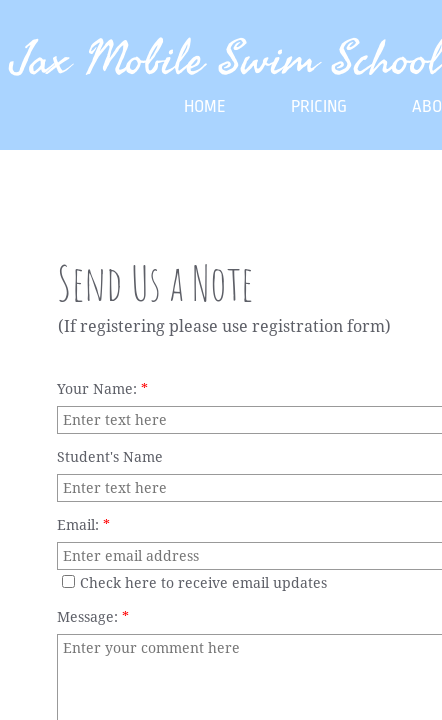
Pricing (319, 106)
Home (205, 106)
